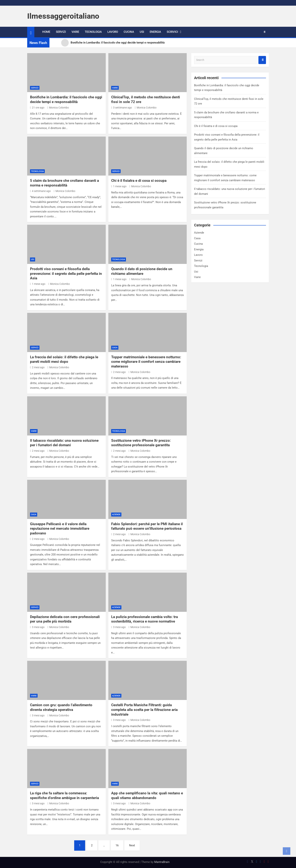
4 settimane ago (40, 191)
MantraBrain (162, 862)
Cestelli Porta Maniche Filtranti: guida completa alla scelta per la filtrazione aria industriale (144, 710)
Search (262, 60)
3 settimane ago (122, 108)
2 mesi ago (37, 367)
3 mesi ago (37, 627)
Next (132, 845)
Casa (115, 348)
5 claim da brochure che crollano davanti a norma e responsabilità (64, 183)
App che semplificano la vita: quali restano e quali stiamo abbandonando (147, 795)
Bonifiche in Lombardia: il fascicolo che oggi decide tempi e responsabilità (66, 99)
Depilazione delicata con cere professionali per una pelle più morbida (65, 619)
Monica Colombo (58, 108)
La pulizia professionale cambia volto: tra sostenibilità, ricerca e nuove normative (145, 619)
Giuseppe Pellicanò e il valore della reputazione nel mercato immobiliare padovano (60, 529)
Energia (155, 32)
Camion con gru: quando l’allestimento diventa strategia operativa (61, 707)
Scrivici (172, 32)
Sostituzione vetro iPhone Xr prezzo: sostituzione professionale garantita (141, 443)
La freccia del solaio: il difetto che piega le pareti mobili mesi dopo (64, 359)
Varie (75, 32)
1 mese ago (119, 186)
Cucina (129, 32)
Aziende (116, 515)
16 (117, 845)
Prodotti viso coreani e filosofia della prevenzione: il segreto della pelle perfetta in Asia (66, 274)
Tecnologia (93, 32)
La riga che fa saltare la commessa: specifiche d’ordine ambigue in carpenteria (64, 795)
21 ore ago (37, 108)
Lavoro (113, 32)
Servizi (61, 32)
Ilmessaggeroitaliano (63, 16)
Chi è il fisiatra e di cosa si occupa (139, 181)
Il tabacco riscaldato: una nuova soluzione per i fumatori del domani (64, 443)
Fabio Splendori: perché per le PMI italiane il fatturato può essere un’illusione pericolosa (147, 526)
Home (46, 32)
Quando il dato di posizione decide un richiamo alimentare (142, 271)
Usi (142, 32)
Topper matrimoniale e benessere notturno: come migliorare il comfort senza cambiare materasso (146, 362)
